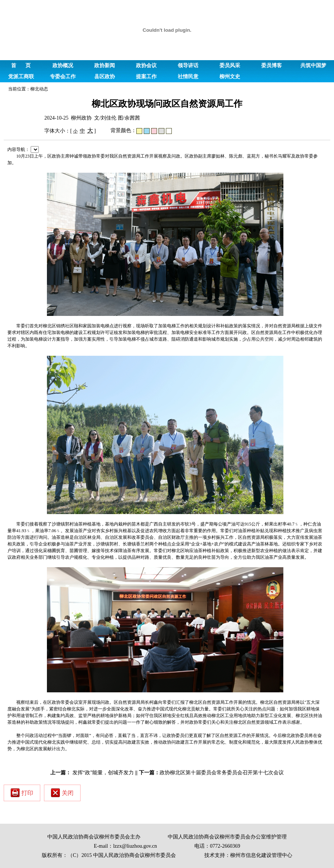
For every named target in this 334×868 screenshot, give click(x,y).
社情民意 (188, 77)
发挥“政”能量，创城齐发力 (103, 773)
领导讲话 (188, 66)
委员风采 (230, 66)
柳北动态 (39, 89)
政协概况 (63, 66)
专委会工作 (63, 77)
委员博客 (272, 66)
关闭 (62, 793)
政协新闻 (105, 66)
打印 (22, 793)
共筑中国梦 (313, 66)
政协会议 (146, 66)
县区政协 (105, 77)
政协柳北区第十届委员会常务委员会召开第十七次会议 (222, 773)
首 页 (21, 66)
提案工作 (146, 77)
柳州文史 (230, 77)
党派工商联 (21, 77)
